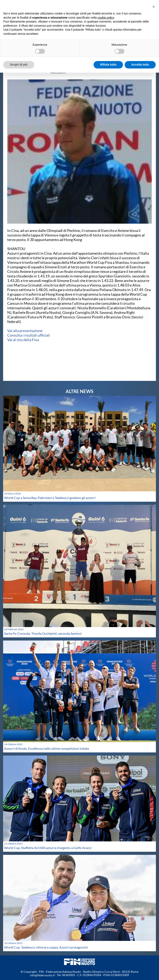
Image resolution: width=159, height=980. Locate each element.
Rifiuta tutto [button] (108, 65)
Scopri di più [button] (19, 65)
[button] (154, 7)
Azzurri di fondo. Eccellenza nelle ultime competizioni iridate (47, 748)
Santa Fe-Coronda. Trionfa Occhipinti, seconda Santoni (43, 633)
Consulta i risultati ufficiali (29, 335)
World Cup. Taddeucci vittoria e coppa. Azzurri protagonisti (46, 947)
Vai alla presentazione (25, 331)
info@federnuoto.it (42, 975)
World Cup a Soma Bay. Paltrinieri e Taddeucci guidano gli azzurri (50, 498)
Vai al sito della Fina (23, 340)
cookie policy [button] (106, 18)
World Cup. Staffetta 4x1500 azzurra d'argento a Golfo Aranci (48, 848)
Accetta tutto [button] (140, 65)
